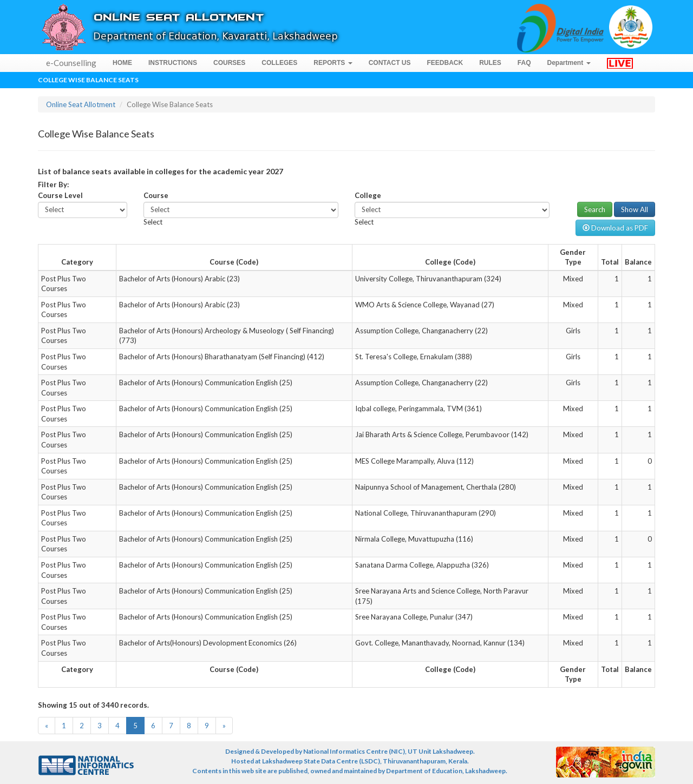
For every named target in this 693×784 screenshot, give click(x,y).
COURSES (229, 63)
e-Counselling (71, 63)
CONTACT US (390, 63)
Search (595, 209)
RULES (490, 63)
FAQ (524, 63)
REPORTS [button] (333, 63)
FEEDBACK (445, 63)
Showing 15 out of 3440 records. (93, 705)
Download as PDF (615, 228)
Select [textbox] (153, 222)
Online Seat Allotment (81, 104)
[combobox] (153, 222)
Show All (635, 209)
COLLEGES (279, 63)
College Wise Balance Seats (88, 80)
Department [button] (569, 63)
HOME (122, 63)
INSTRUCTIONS (173, 63)
